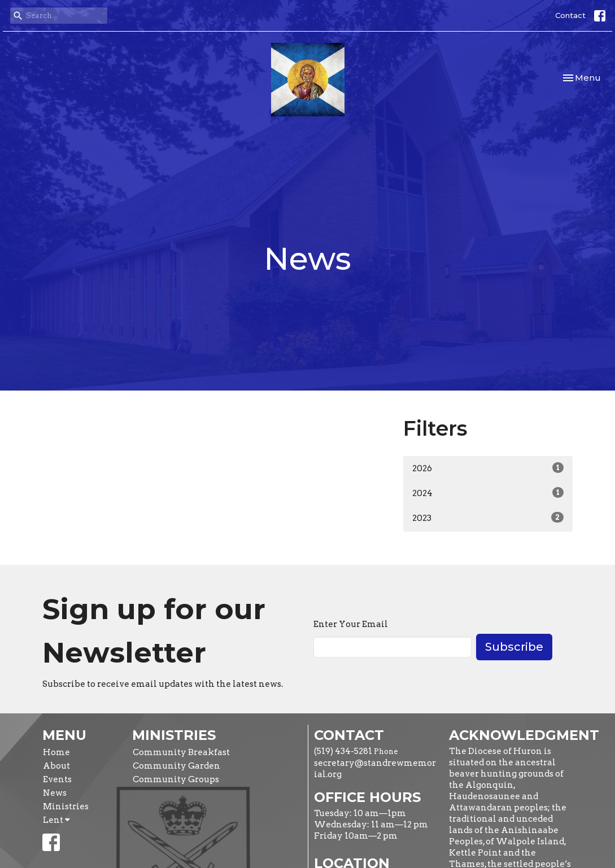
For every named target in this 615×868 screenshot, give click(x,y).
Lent (56, 820)
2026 (488, 468)
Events (57, 779)
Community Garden (176, 766)
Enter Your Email (351, 624)
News (55, 793)
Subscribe (514, 647)
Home (56, 752)
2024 (488, 493)
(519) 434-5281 (343, 751)
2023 (488, 518)
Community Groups (176, 779)
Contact (570, 15)
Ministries (66, 806)
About (56, 766)
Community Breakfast (181, 752)
